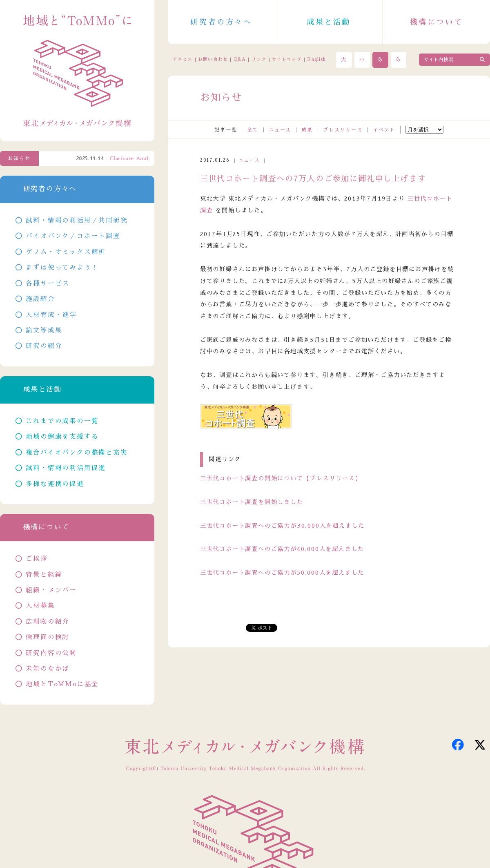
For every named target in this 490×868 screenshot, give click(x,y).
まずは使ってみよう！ (62, 268)
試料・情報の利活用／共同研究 (77, 221)
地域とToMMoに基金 (62, 684)
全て (253, 130)
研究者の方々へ (221, 22)
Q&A (240, 59)
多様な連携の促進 (55, 484)
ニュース (280, 130)
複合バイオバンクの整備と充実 (77, 453)
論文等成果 (44, 330)
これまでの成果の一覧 (62, 421)
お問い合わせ (213, 59)
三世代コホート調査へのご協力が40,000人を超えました (282, 549)
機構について (437, 22)
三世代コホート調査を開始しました (252, 502)
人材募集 (40, 606)
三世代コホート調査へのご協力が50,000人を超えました (282, 573)
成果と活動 (329, 22)
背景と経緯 (44, 575)
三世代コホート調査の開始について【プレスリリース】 (281, 478)
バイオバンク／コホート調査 (73, 236)
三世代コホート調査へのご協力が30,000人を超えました (282, 526)
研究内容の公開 (51, 653)
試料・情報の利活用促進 (66, 468)
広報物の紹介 (48, 622)
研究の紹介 (44, 346)
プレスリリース (343, 130)
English (316, 59)
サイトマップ (287, 59)
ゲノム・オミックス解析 (66, 252)
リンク (259, 59)
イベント (384, 130)
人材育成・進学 (51, 315)
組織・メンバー (51, 590)
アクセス (183, 59)
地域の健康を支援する (62, 437)
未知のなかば (48, 669)
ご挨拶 (37, 559)
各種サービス (48, 283)
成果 (307, 130)
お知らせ (19, 158)
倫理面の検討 (48, 637)
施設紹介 (40, 299)
